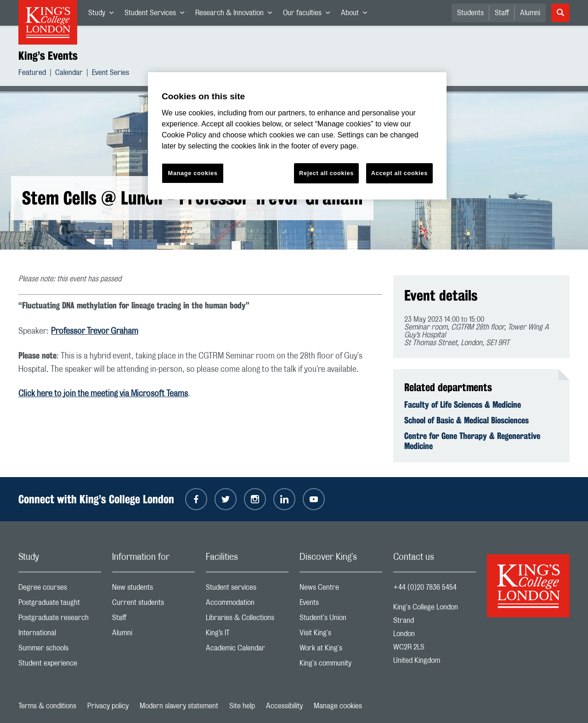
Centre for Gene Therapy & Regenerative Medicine (472, 441)
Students (470, 13)
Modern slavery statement (179, 706)
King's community (341, 665)
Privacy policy (108, 706)
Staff (502, 13)
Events (341, 605)
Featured (32, 74)
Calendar (69, 74)
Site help (242, 706)
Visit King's (341, 635)
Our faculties (309, 15)
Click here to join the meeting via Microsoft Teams (103, 394)
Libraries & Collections (247, 620)
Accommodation (247, 605)
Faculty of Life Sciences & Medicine (463, 404)
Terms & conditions (47, 706)
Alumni (530, 13)
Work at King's (341, 650)
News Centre (341, 589)
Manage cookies (338, 706)
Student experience (60, 665)
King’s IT (247, 635)
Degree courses (60, 589)
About (357, 15)
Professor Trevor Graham (95, 331)
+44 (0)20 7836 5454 (425, 587)
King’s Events (48, 56)
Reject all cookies (326, 173)
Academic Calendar (247, 650)
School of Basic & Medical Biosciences (466, 420)
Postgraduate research (60, 620)
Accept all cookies (399, 173)
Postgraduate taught (60, 605)
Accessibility (284, 706)
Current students (153, 605)
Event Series (110, 74)
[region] (297, 136)
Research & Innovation (236, 15)
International (60, 635)
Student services (247, 589)
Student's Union (341, 620)
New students (153, 589)
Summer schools (60, 650)
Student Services (157, 15)
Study (104, 15)
